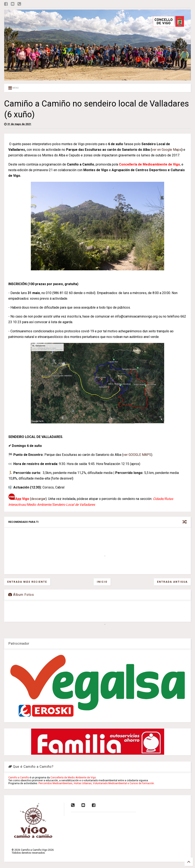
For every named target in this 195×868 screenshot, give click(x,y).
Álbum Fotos (21, 595)
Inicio (102, 582)
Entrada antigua (172, 582)
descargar (38, 499)
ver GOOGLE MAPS (137, 455)
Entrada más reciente (27, 582)
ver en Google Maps (167, 150)
